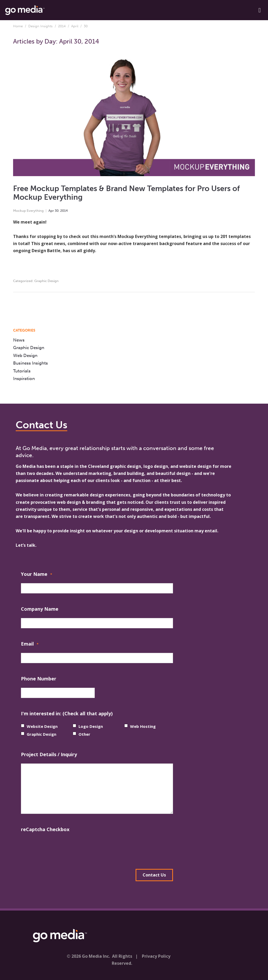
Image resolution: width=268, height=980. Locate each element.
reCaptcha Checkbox (45, 829)
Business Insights (30, 363)
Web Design (25, 355)
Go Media (26, 466)
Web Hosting (143, 726)
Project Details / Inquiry (49, 754)
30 (57, 211)
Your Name (37, 575)
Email (30, 644)
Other (84, 734)
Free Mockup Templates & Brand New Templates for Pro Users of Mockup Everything (126, 193)
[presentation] (61, 849)
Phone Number (39, 679)
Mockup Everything (28, 211)
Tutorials (22, 371)
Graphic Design (46, 281)
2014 (62, 26)
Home (18, 26)
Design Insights (40, 26)
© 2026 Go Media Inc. (88, 956)
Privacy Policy (156, 956)
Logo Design (91, 726)
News (19, 340)
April (75, 26)
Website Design (42, 726)
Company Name (40, 609)
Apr (51, 211)
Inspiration (24, 378)
